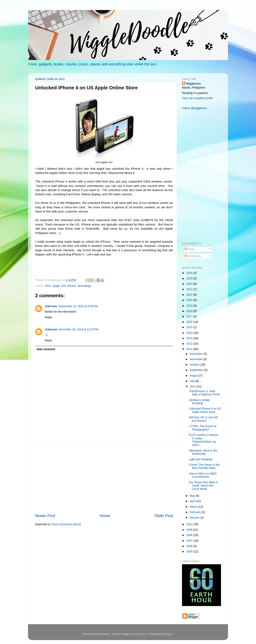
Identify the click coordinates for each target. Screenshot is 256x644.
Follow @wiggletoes (194, 108)
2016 (190, 322)
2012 (190, 344)
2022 (190, 289)
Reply (48, 317)
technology (84, 286)
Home (105, 516)
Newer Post (45, 516)
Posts (189, 249)
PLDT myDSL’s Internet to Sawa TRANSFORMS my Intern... (203, 440)
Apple (56, 286)
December (196, 354)
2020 (190, 300)
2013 (190, 338)
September (197, 370)
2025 (190, 278)
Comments (193, 256)
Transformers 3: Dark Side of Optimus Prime (204, 393)
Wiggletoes (193, 84)
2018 (190, 311)
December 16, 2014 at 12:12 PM (79, 329)
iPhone (72, 286)
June (193, 386)
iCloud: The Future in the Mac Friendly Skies (204, 466)
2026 (190, 273)
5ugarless (140, 634)
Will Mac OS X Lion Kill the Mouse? (203, 419)
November (196, 359)
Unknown (51, 306)
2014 (190, 333)
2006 (190, 546)
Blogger (168, 634)
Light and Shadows (201, 459)
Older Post (164, 516)
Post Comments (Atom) (66, 524)
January (195, 517)
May (193, 496)
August (194, 376)
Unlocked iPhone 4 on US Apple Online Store (205, 410)
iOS (63, 286)
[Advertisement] (104, 480)
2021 (190, 295)
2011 (48, 286)
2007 (190, 541)
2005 (190, 551)
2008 (190, 535)
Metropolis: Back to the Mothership (203, 452)
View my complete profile (197, 98)
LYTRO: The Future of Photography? (203, 428)
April (193, 501)
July (192, 381)
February (196, 512)
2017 (190, 316)
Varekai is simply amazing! (199, 402)
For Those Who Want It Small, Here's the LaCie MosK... (203, 486)
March (194, 507)
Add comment (46, 349)
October (195, 365)
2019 (190, 306)
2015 (190, 327)
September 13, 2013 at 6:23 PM (78, 306)
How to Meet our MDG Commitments (203, 475)
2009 (190, 530)
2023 (190, 284)
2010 (190, 524)
